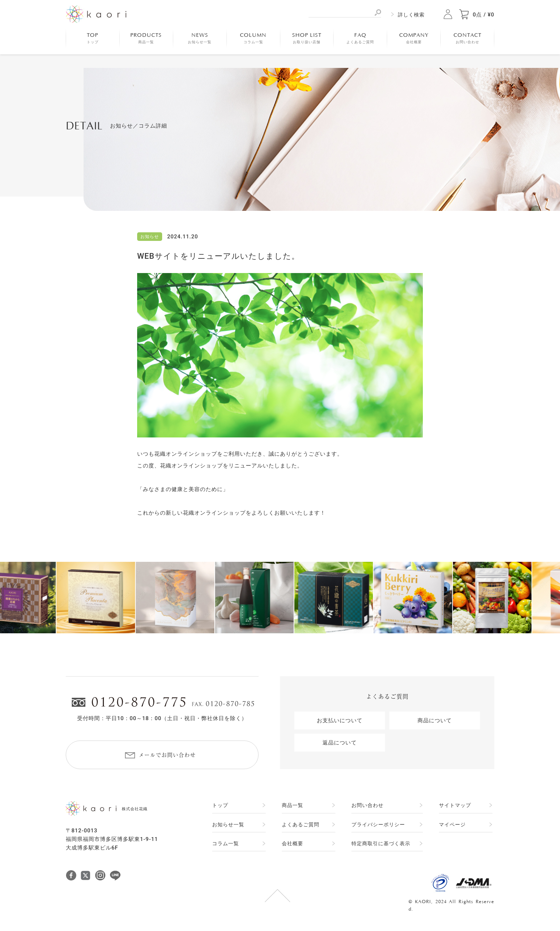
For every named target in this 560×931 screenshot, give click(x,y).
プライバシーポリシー (378, 824)
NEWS (200, 38)
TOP (93, 38)
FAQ (360, 38)
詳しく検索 (411, 15)
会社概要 (292, 843)
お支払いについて (340, 720)
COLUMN (253, 38)
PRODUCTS (146, 38)
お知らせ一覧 (228, 824)
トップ (220, 805)
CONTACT (467, 38)
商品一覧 (292, 805)
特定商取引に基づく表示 (381, 843)
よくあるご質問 (301, 824)
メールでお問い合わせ (167, 755)
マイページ (452, 824)
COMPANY (414, 38)
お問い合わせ (367, 805)
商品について (435, 720)
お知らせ (150, 237)
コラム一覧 (226, 843)
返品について (340, 743)
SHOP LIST (307, 38)
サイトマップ (455, 805)
